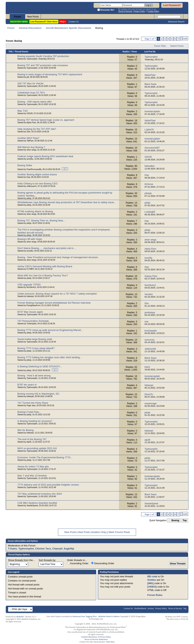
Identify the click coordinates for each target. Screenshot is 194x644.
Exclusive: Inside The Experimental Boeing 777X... (45, 457)
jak (28, 77)
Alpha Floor (31, 123)
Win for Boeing (25, 430)
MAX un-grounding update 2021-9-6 (37, 448)
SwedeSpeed (32, 506)
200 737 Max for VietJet (30, 83)
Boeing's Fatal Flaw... (29, 412)
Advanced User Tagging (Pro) (84, 616)
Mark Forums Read (119, 532)
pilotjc (29, 198)
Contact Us (74, 22)
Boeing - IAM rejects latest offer (35, 102)
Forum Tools (160, 46)
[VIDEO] (152, 587)
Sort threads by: (47, 560)
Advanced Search (176, 22)
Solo (28, 132)
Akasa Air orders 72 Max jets (33, 467)
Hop (28, 177)
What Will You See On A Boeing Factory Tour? (43, 275)
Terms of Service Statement (96, 639)
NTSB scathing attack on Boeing (35, 211)
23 (136, 394)
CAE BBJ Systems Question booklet (37, 503)
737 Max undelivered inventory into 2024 (40, 494)
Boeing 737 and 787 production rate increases (43, 65)
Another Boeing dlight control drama (37, 174)
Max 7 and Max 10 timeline (32, 476)
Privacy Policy (161, 608)
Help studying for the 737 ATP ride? (37, 129)
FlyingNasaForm (33, 305)
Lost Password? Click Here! (44, 22)
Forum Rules (155, 595)
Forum (17, 17)
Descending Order (103, 563)
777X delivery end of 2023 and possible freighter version (48, 485)
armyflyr (30, 159)
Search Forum (177, 46)
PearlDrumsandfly (34, 169)
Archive (151, 608)
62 (136, 367)
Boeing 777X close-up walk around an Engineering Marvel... (50, 330)
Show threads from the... (21, 560)
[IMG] (151, 583)
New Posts (33, 17)
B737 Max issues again (30, 312)
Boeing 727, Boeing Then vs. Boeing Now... (41, 221)
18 (136, 121)
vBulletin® (20, 617)
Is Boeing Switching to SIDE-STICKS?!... (40, 366)
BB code (152, 576)
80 (136, 166)
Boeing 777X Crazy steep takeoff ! (36, 348)
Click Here (110, 642)
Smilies (152, 580)
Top (185, 520)
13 (136, 203)
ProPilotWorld (140, 608)
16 (136, 276)
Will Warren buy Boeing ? (31, 147)
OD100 (30, 113)
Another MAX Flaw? (28, 138)
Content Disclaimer (89, 637)
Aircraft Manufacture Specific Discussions (68, 28)
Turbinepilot (31, 324)
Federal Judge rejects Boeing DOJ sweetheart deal (45, 156)
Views (134, 52)
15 (136, 130)
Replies (126, 52)
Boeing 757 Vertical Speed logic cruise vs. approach (46, 120)
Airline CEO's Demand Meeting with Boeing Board (45, 266)
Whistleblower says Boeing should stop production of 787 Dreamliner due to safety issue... (67, 202)
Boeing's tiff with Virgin (30, 239)
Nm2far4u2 (31, 287)
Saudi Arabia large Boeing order (35, 339)
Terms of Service (175, 608)
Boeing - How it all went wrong (34, 376)
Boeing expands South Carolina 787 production (43, 56)
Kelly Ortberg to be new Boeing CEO (38, 184)
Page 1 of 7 (150, 39)
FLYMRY (30, 269)
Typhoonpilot (32, 59)
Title (11, 52)
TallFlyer (30, 141)
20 (136, 193)
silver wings (31, 150)
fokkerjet (30, 296)
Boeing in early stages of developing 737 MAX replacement (50, 74)
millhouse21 (32, 186)
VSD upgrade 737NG (29, 285)
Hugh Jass (31, 405)
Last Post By (150, 52)
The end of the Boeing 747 (32, 439)
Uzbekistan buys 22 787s (31, 93)
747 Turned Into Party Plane (33, 403)
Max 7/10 (22, 111)
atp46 (29, 442)
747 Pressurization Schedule (33, 321)
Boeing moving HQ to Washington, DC (38, 394)
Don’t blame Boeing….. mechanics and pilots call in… (47, 248)
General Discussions (30, 28)
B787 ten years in (27, 385)
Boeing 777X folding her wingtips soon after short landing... (50, 357)
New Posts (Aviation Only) (92, 532)
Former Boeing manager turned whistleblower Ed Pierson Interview (54, 303)
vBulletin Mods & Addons (109, 616)
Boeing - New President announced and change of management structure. (58, 257)
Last (185, 38)
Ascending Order (78, 563)
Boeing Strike (25, 165)
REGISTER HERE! (19, 22)
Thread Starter (22, 52)
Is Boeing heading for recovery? (35, 421)
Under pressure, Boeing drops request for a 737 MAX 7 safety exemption (57, 294)
